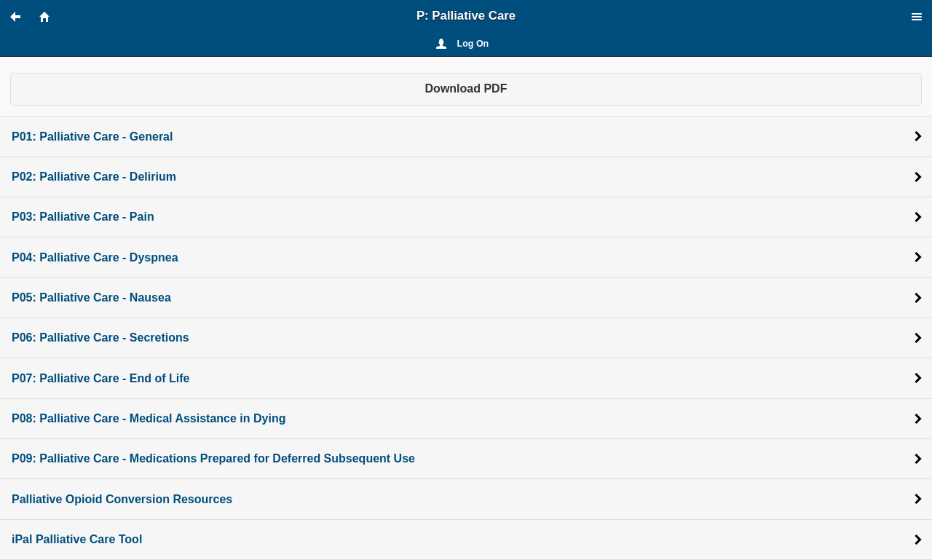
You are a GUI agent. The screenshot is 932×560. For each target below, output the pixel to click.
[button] (22, 17)
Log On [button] (473, 44)
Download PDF (466, 88)
